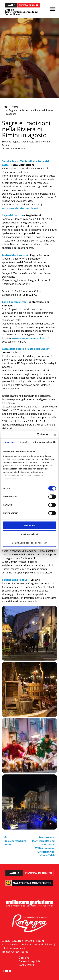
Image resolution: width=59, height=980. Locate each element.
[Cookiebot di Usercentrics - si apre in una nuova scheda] (37, 435)
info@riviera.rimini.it (14, 948)
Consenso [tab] (9, 442)
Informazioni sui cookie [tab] (45, 442)
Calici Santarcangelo (14, 302)
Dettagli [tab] (24, 442)
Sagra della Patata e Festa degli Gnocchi (26, 349)
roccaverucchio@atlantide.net (20, 208)
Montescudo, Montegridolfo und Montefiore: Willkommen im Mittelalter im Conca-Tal (43, 846)
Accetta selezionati (29, 534)
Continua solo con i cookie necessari (29, 543)
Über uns (24, 958)
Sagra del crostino (13, 215)
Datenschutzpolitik (30, 961)
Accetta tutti (30, 525)
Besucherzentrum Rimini (15, 841)
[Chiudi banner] (55, 435)
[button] (53, 9)
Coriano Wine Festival (15, 580)
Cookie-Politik (27, 965)
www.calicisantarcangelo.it (28, 338)
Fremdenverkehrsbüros (15, 952)
